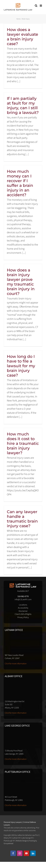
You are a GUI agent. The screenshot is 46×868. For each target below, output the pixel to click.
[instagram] (20, 853)
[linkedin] (33, 853)
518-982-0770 (23, 596)
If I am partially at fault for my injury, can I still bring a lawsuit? (23, 105)
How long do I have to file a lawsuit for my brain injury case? (21, 366)
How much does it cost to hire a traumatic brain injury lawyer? (23, 443)
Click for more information (16, 664)
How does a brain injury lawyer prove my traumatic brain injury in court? (21, 282)
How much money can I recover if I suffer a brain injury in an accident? (20, 183)
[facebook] (13, 853)
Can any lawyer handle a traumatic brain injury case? (22, 519)
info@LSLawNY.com (23, 600)
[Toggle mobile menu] (41, 6)
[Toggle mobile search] (36, 6)
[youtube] (26, 853)
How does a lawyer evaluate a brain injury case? (23, 37)
